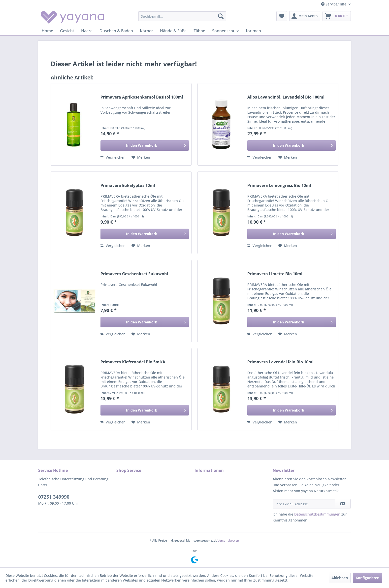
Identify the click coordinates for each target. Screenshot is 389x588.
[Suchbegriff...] (182, 16)
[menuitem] (182, 16)
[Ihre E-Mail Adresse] (304, 504)
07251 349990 (54, 497)
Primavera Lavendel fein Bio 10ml (280, 362)
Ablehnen (340, 578)
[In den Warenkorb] (145, 145)
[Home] (47, 31)
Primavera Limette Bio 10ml (275, 274)
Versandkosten (228, 540)
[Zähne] (199, 31)
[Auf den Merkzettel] (141, 157)
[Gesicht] (67, 31)
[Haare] (87, 31)
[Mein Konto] (305, 16)
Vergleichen (113, 157)
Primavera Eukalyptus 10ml (128, 186)
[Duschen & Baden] (116, 31)
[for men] (253, 31)
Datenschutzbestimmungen (317, 514)
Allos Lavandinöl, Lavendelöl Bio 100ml (286, 97)
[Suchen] (221, 16)
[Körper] (146, 31)
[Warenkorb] (337, 16)
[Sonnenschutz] (226, 31)
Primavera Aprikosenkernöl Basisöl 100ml (142, 97)
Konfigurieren (368, 578)
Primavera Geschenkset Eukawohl (134, 274)
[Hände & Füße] (173, 31)
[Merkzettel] (282, 16)
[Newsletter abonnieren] (343, 504)
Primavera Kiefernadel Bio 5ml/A (133, 362)
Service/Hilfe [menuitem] (334, 4)
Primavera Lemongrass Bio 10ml (279, 186)
